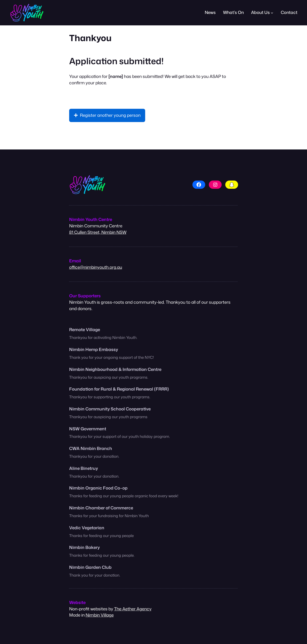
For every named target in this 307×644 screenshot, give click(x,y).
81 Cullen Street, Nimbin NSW (98, 232)
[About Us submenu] (272, 13)
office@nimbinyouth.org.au (96, 267)
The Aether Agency (133, 609)
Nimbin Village (100, 615)
